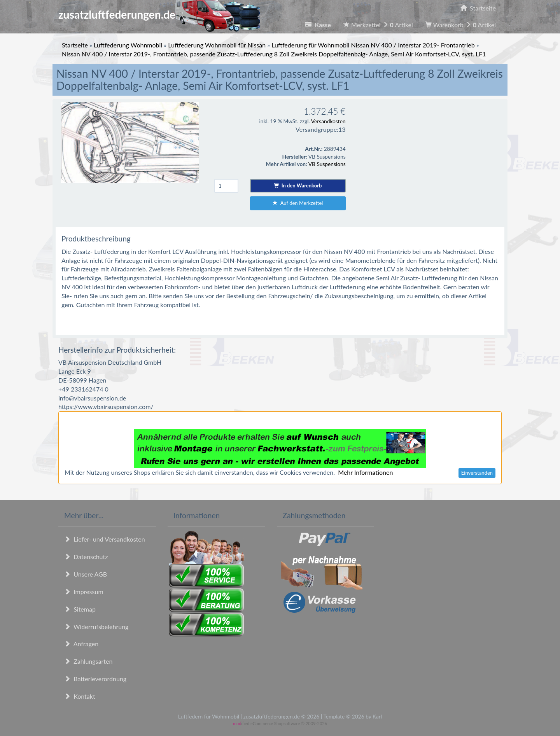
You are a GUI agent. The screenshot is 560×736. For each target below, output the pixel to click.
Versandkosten (328, 121)
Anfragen (81, 644)
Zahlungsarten (88, 661)
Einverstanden (477, 473)
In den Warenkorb (298, 185)
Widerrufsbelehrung (96, 627)
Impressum (84, 592)
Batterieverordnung (95, 679)
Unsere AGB (86, 574)
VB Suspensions (327, 164)
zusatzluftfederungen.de (159, 14)
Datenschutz (86, 557)
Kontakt (80, 696)
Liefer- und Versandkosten (105, 539)
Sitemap (80, 609)
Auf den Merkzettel (298, 203)
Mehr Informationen (365, 472)
